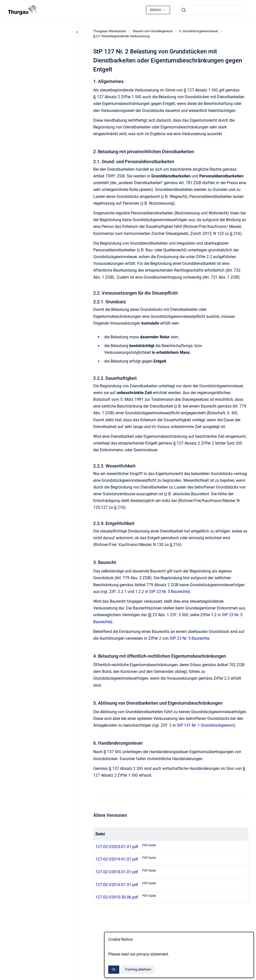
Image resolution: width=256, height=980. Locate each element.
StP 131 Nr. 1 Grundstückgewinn (205, 725)
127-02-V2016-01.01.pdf (117, 885)
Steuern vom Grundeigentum (153, 31)
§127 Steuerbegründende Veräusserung (121, 36)
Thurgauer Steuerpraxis (110, 31)
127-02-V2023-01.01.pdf (117, 847)
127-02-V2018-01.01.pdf (117, 872)
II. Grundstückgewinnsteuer (199, 31)
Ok (114, 969)
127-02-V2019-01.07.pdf (117, 859)
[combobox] (213, 10)
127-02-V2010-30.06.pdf (117, 897)
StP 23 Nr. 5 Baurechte (169, 592)
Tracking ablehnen (138, 969)
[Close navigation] (77, 32)
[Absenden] (184, 10)
